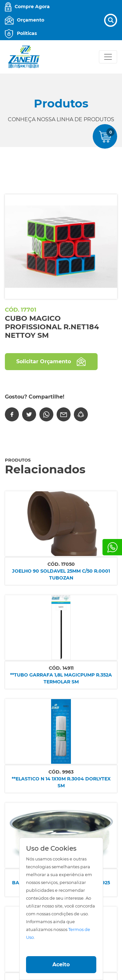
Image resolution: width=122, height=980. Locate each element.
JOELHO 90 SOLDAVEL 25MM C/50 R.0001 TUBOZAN (61, 574)
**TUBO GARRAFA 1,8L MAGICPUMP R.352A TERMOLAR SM (61, 678)
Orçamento (31, 20)
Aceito (61, 964)
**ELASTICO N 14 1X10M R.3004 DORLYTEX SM (61, 782)
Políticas (27, 33)
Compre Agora (32, 7)
